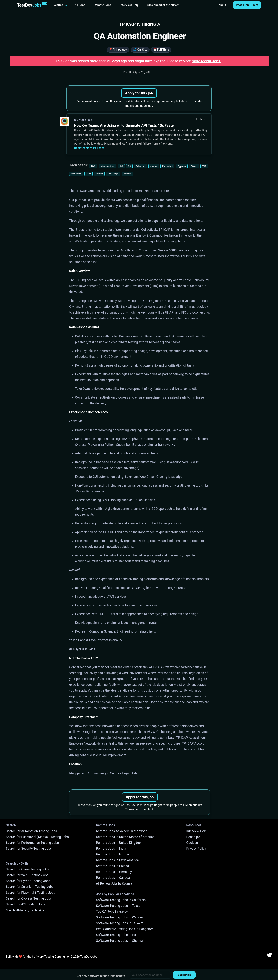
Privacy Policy (196, 849)
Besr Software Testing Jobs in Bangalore (125, 929)
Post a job (193, 837)
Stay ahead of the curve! (163, 5)
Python (99, 174)
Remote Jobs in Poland (113, 866)
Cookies (192, 843)
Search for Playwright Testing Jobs (31, 893)
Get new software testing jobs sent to (101, 976)
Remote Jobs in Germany (114, 872)
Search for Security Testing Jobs (29, 849)
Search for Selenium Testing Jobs (30, 887)
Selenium (141, 166)
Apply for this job (139, 93)
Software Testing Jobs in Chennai (120, 941)
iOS (121, 166)
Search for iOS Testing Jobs (26, 904)
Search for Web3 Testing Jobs (27, 875)
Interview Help (129, 5)
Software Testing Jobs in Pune (118, 935)
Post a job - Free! (247, 5)
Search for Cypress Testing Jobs (29, 898)
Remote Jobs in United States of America (125, 837)
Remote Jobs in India (111, 849)
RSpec (194, 166)
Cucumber (76, 174)
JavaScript (113, 174)
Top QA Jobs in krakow (112, 912)
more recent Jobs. (206, 61)
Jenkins (127, 174)
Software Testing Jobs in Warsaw (120, 917)
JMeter (154, 166)
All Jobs (80, 5)
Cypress (182, 166)
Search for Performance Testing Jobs (32, 843)
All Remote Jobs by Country (114, 884)
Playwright (167, 166)
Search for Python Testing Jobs (28, 881)
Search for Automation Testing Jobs (31, 831)
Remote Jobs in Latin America (117, 860)
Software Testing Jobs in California (121, 900)
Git (129, 166)
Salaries (58, 5)
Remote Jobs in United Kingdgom (120, 843)
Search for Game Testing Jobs (27, 869)
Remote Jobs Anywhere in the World (122, 831)
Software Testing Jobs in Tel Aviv (119, 923)
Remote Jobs (103, 5)
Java (89, 174)
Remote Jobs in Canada (113, 878)
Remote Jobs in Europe (113, 854)
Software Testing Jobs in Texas (118, 906)
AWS (93, 166)
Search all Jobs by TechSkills (25, 910)
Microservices (107, 166)
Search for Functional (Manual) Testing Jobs (37, 837)
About (222, 5)
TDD (204, 166)
